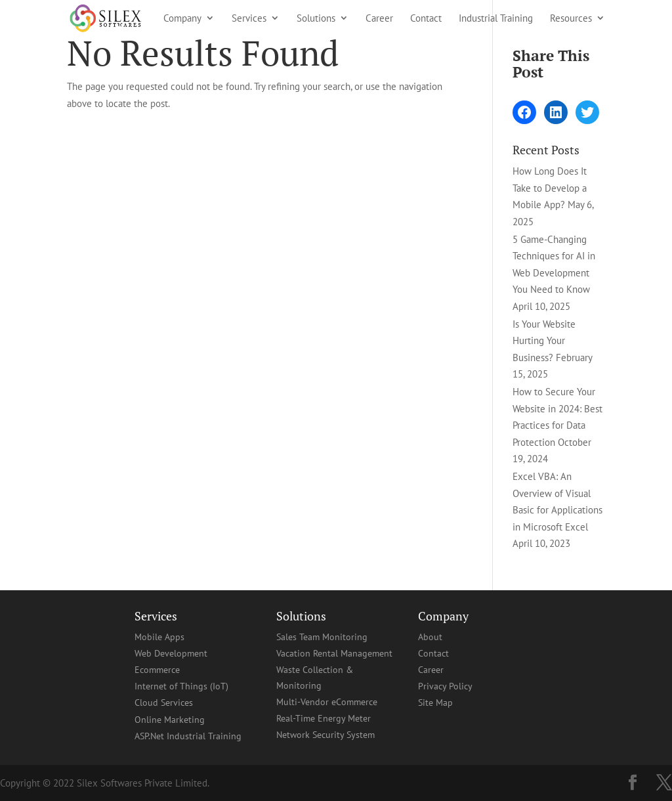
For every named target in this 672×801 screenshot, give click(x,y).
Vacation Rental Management (334, 653)
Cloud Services (164, 703)
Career (379, 19)
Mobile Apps (159, 637)
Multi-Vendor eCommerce (327, 702)
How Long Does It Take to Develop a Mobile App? (550, 188)
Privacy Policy (445, 686)
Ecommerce (157, 670)
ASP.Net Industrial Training (188, 736)
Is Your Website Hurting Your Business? (544, 341)
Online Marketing (170, 720)
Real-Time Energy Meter (324, 718)
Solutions (316, 19)
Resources (571, 19)
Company (182, 19)
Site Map (435, 703)
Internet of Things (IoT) (181, 686)
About (430, 637)
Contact (426, 19)
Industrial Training (496, 19)
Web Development (171, 653)
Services (249, 19)
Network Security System (325, 735)
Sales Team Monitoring (322, 637)
